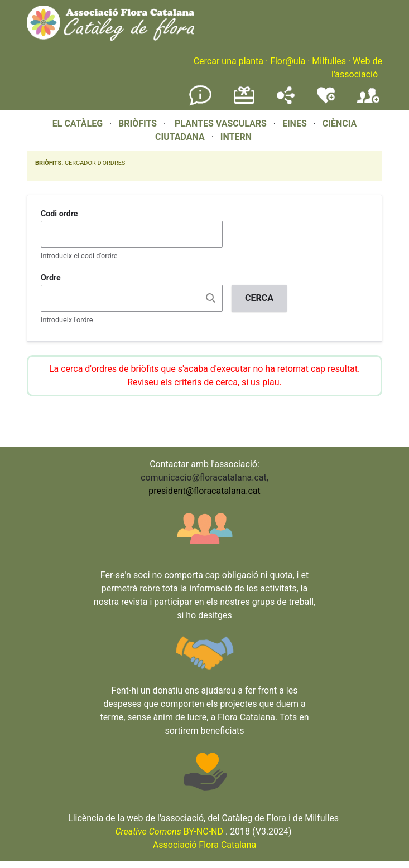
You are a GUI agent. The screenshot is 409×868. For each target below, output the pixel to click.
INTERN (236, 137)
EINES (295, 123)
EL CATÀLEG (78, 123)
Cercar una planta (228, 61)
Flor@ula (288, 61)
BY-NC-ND (169, 831)
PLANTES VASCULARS (221, 123)
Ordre (51, 278)
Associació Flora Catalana (204, 845)
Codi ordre (59, 214)
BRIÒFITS (139, 123)
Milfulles (329, 61)
